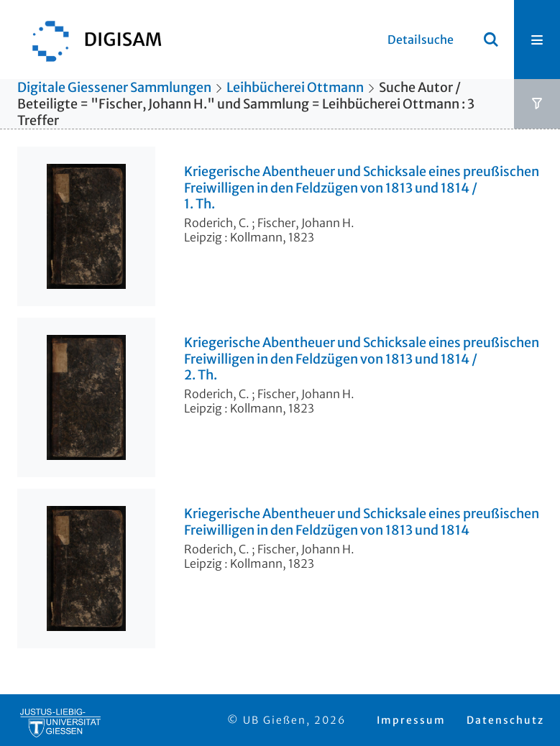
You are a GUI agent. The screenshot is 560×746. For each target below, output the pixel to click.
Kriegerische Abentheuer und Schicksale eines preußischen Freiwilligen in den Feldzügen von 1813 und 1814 (362, 522)
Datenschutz (505, 720)
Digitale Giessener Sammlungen (114, 87)
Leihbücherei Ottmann (295, 87)
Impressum (411, 720)
